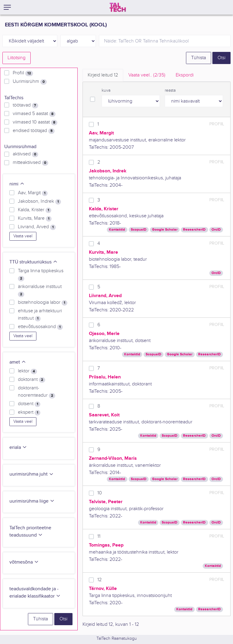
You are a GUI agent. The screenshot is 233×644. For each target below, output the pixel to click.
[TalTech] (118, 7)
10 (100, 493)
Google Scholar (165, 230)
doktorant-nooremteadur (37, 392)
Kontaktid (117, 230)
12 (100, 580)
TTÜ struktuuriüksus (34, 262)
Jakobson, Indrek (39, 202)
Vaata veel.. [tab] (147, 75)
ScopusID (139, 230)
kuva (106, 90)
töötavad (25, 105)
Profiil (23, 73)
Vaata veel (23, 236)
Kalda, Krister (35, 210)
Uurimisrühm (30, 82)
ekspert (29, 412)
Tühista (199, 58)
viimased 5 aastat (34, 114)
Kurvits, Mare (35, 219)
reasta (170, 90)
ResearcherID (194, 230)
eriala (18, 447)
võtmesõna (24, 562)
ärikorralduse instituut (40, 290)
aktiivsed (25, 154)
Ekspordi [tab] (185, 75)
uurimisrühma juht (32, 474)
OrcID (216, 230)
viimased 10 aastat (35, 122)
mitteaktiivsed (30, 163)
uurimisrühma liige (32, 501)
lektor (27, 371)
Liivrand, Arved (37, 227)
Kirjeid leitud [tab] (103, 75)
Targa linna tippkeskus (41, 275)
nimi (17, 184)
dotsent (29, 404)
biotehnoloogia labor (43, 303)
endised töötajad (34, 131)
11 (99, 536)
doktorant (32, 380)
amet (18, 362)
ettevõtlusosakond (40, 327)
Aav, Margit (33, 193)
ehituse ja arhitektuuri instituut (40, 315)
